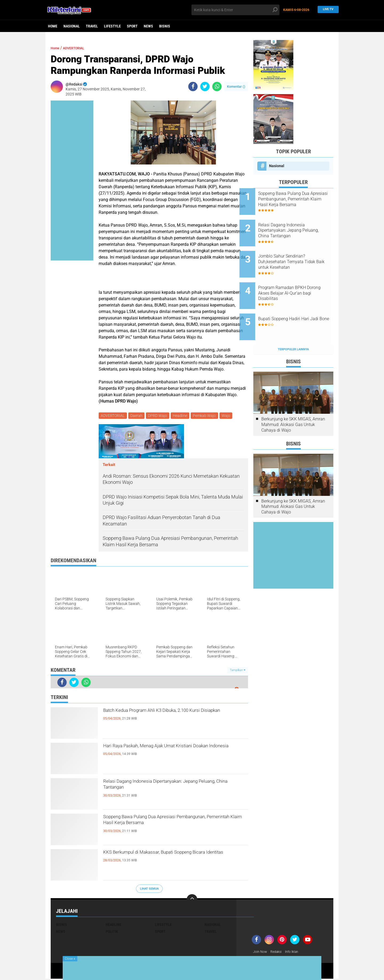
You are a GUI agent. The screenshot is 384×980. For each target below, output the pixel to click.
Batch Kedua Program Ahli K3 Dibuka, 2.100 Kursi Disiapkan (168, 717)
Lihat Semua (149, 889)
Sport (132, 26)
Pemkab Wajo (209, 416)
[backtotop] (192, 901)
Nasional (72, 26)
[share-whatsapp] (217, 87)
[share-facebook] (193, 87)
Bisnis (165, 26)
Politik (112, 933)
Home (53, 26)
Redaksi (279, 953)
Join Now (261, 953)
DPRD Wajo (160, 416)
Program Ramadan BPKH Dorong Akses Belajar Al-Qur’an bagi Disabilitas (296, 280)
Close (70, 959)
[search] (235, 10)
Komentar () (236, 87)
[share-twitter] (205, 87)
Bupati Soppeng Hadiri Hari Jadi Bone (297, 304)
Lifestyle (112, 26)
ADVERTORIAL (80, 48)
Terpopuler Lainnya (293, 327)
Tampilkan (238, 671)
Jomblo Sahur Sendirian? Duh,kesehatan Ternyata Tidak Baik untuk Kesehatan (301, 253)
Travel (92, 26)
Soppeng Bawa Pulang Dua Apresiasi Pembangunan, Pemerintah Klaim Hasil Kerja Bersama (170, 828)
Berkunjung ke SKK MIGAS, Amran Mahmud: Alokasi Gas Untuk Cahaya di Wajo (293, 402)
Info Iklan (297, 953)
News (148, 26)
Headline (183, 416)
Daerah (138, 416)
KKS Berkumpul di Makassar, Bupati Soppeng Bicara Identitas (171, 859)
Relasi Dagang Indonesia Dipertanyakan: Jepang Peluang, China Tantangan (175, 788)
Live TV (327, 10)
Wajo (231, 416)
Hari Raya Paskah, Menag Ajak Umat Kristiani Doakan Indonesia (171, 753)
